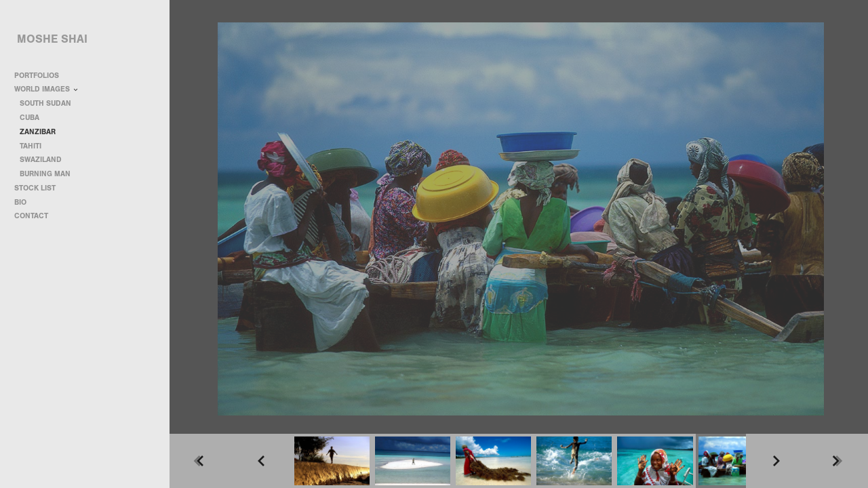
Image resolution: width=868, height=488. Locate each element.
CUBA (29, 118)
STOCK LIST (35, 188)
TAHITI (31, 146)
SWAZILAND (41, 160)
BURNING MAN (45, 174)
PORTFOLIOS (41, 76)
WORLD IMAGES (47, 89)
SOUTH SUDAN (45, 103)
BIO (20, 202)
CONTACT (31, 216)
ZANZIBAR (38, 132)
